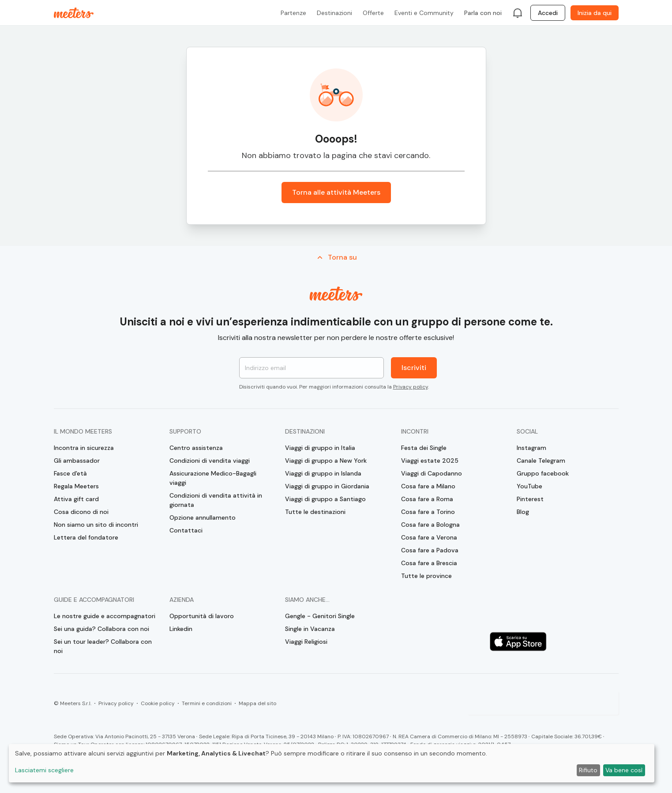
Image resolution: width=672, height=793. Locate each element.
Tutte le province (426, 576)
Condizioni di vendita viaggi (210, 461)
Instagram (531, 448)
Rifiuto (588, 770)
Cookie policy (158, 703)
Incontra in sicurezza (84, 448)
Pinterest (530, 499)
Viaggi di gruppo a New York (326, 461)
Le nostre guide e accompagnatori (105, 616)
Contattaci (186, 530)
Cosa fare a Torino (428, 512)
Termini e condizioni (207, 703)
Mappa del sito (257, 703)
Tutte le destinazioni (315, 512)
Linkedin (181, 629)
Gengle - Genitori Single (320, 616)
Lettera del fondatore (86, 537)
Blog (523, 512)
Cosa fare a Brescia (429, 563)
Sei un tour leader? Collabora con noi (103, 646)
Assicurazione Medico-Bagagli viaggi (213, 478)
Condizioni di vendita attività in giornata (216, 500)
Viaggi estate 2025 (430, 461)
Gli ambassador (77, 461)
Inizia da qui (595, 13)
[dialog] (332, 763)
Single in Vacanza (310, 629)
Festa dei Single (424, 448)
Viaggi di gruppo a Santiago (325, 499)
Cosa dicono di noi (81, 512)
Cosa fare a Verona (429, 537)
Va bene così (624, 770)
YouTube (529, 486)
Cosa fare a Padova (430, 550)
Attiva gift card (76, 499)
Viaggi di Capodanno (432, 473)
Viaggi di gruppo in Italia (320, 448)
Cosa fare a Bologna (430, 525)
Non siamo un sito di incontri (96, 525)
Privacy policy (411, 387)
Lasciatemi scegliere (44, 770)
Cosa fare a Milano (428, 486)
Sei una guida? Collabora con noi (101, 629)
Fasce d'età (70, 473)
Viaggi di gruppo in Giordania (327, 486)
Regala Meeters (76, 486)
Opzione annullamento (203, 517)
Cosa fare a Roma (427, 499)
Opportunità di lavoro (202, 616)
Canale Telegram (541, 461)
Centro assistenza (196, 448)
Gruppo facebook (543, 473)
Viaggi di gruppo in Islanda (323, 473)
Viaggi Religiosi (306, 642)
